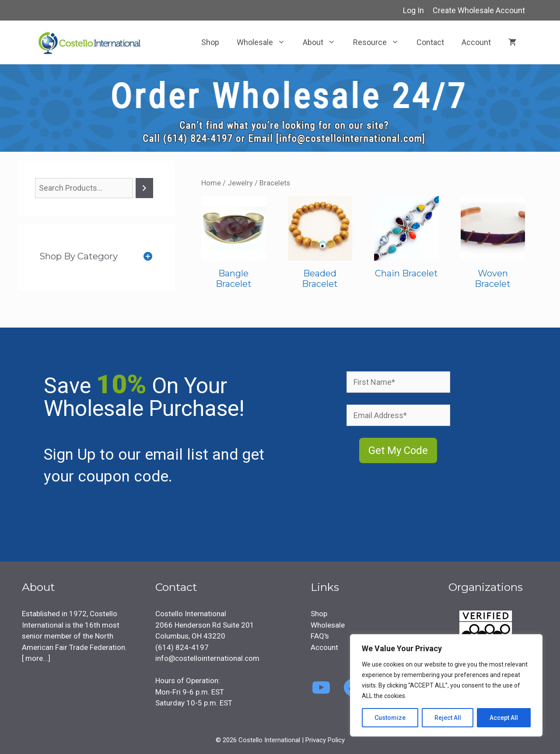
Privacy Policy (325, 740)
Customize (390, 718)
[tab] (96, 257)
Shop (210, 42)
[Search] (144, 188)
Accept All (504, 718)
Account (476, 42)
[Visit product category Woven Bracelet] (493, 245)
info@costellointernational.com (207, 658)
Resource (380, 42)
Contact (430, 42)
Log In (413, 10)
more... (36, 658)
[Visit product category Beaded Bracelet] (320, 245)
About (324, 42)
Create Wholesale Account (479, 10)
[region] (446, 685)
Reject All (448, 718)
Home (211, 183)
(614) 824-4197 (182, 647)
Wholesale (265, 42)
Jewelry (240, 183)
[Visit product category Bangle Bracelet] (234, 245)
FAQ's (320, 636)
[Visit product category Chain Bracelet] (406, 239)
